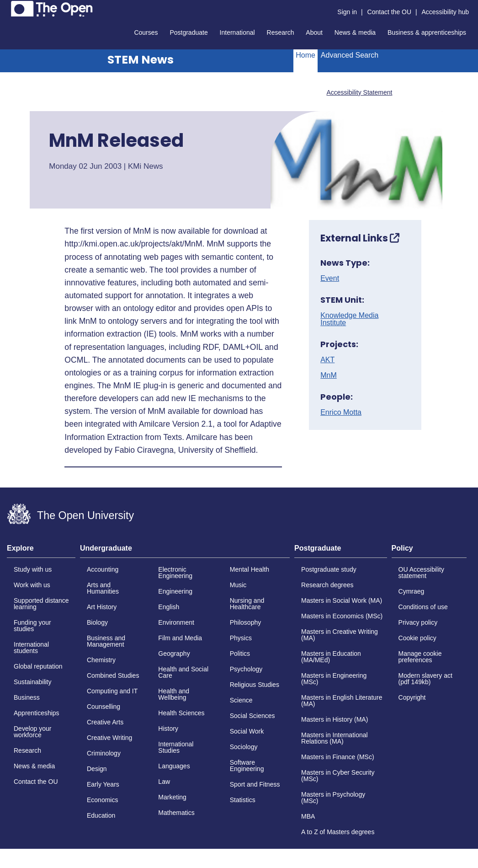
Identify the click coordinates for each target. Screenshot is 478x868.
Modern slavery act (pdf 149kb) (425, 679)
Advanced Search (350, 55)
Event (330, 279)
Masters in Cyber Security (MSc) (338, 776)
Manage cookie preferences (420, 657)
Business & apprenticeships (427, 32)
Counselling (104, 707)
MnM (329, 375)
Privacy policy (418, 622)
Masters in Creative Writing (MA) (340, 635)
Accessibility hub (446, 12)
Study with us (33, 569)
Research (281, 32)
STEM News (141, 60)
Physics (241, 638)
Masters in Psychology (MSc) (333, 798)
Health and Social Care (183, 672)
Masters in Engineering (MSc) (334, 679)
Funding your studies (32, 626)
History (168, 729)
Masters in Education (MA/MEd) (331, 657)
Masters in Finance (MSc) (337, 757)
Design (97, 769)
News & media (355, 32)
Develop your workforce (33, 732)
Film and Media (180, 638)
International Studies (176, 747)
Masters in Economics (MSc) (342, 616)
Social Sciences (252, 716)
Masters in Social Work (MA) (342, 600)
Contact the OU (390, 12)
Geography (174, 654)
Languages (174, 766)
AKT (327, 360)
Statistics (243, 800)
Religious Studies (255, 685)
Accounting (103, 569)
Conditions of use (423, 607)
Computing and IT (112, 691)
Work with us (32, 585)
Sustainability (33, 682)
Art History (102, 607)
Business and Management (106, 641)
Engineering (175, 591)
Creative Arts (105, 722)
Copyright (412, 697)
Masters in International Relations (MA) (335, 738)
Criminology (104, 753)
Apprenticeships (37, 713)
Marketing (172, 797)
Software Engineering (247, 766)
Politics (240, 654)
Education (101, 815)
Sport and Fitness (255, 784)
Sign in (347, 12)
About (314, 32)
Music (238, 585)
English (169, 607)
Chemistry (101, 660)
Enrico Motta (341, 413)
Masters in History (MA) (335, 719)
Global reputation (38, 666)
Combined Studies (113, 675)
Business (27, 697)
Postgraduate (189, 32)
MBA (308, 816)
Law (164, 782)
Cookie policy (417, 638)
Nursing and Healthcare (247, 604)
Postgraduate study (329, 569)
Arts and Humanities (103, 588)
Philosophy (246, 622)
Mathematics (176, 813)
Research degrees (327, 585)
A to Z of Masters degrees (338, 832)
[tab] (41, 551)
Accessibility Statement (359, 92)
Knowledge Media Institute (349, 319)
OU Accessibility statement (421, 573)
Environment (176, 622)
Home (305, 55)
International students (31, 648)
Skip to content (7, 7)
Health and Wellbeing (174, 694)
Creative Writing (109, 738)
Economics (102, 800)
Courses (146, 32)
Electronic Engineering (175, 573)
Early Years (103, 784)
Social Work (247, 731)
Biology (97, 622)
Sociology (244, 747)
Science (241, 700)
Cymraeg (412, 591)
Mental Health (250, 569)
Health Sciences (181, 713)
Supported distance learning (41, 604)
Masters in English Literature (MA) (342, 701)
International (237, 32)
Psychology (246, 669)
